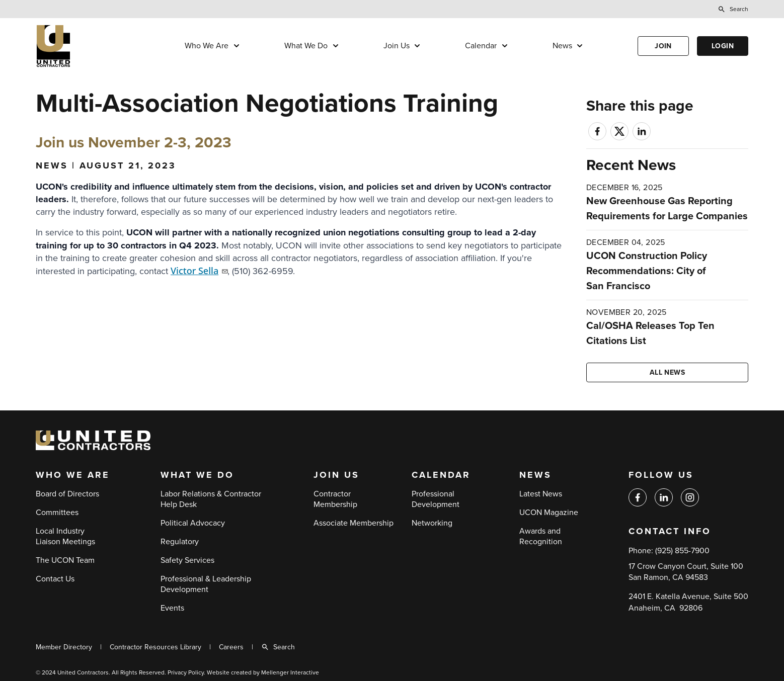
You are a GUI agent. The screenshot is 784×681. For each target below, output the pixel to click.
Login (723, 46)
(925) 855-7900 (682, 551)
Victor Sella (199, 271)
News (562, 46)
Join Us (397, 46)
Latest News (541, 494)
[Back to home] (84, 46)
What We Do (306, 46)
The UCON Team (65, 560)
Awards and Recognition (541, 536)
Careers (231, 647)
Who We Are (207, 46)
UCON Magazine (549, 513)
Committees (57, 513)
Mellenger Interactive (290, 672)
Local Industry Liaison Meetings (65, 536)
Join (663, 46)
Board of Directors (67, 494)
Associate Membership (354, 523)
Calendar (481, 46)
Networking (432, 523)
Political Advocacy (193, 523)
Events (172, 608)
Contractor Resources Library (155, 647)
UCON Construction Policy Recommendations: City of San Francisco (647, 271)
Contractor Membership (335, 499)
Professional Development (436, 499)
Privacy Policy (186, 672)
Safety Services (187, 560)
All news (668, 372)
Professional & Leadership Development (206, 584)
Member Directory (64, 647)
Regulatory (180, 542)
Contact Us (55, 579)
